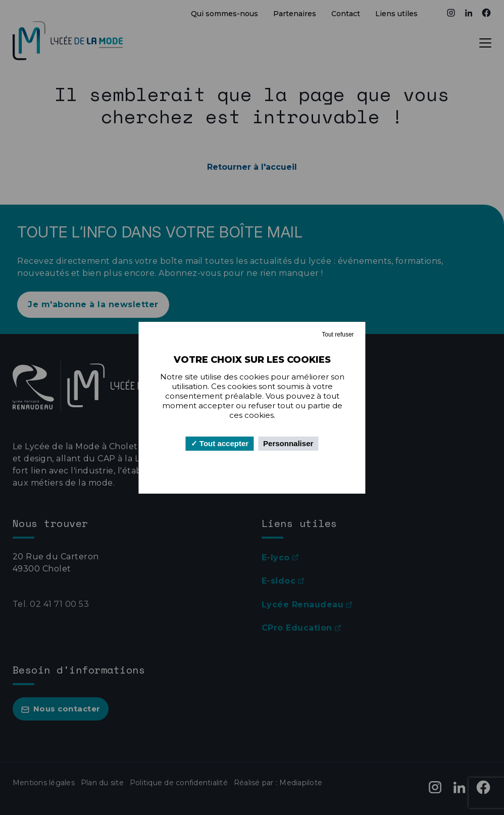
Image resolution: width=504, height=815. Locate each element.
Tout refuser (338, 334)
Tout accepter (220, 443)
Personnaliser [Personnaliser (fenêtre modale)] (288, 443)
